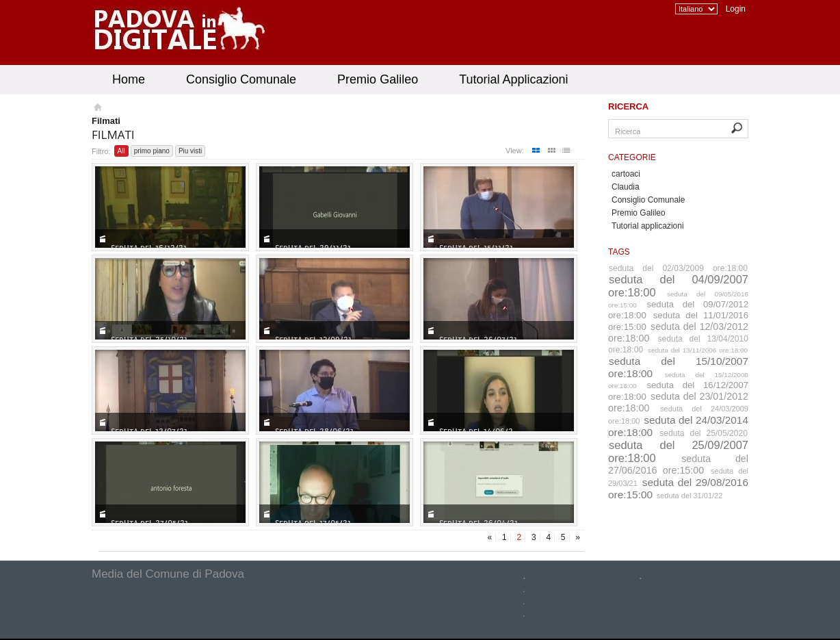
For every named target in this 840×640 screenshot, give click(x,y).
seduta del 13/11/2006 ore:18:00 (698, 350)
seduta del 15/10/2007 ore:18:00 (678, 367)
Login (736, 9)
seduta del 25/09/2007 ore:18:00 (678, 451)
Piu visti (190, 151)
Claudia (626, 187)
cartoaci (626, 174)
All (121, 151)
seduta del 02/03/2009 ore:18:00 (678, 268)
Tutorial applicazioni (648, 226)
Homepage (97, 109)
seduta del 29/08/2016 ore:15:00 (678, 488)
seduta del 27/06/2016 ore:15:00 (678, 464)
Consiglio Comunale (241, 79)
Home (129, 79)
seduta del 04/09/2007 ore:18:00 (678, 286)
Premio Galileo (378, 79)
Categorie (632, 157)
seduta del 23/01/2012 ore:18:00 (678, 402)
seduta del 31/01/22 (690, 496)
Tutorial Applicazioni (513, 79)
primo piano (152, 151)
